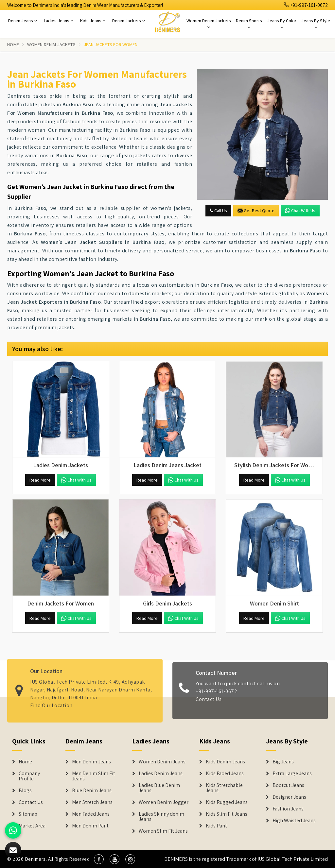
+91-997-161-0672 (306, 5)
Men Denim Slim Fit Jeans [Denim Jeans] (94, 776)
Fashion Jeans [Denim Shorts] (288, 809)
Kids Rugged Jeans (227, 802)
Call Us (218, 211)
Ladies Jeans (59, 21)
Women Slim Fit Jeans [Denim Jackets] (163, 831)
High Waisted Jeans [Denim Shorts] (294, 821)
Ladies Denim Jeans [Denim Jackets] (161, 774)
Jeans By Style (316, 24)
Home (13, 44)
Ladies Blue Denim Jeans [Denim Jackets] (159, 788)
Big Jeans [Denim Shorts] (283, 762)
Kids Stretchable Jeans (224, 788)
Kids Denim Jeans (225, 762)
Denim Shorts (249, 24)
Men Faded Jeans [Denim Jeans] (91, 814)
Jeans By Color (282, 24)
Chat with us (300, 211)
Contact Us (209, 703)
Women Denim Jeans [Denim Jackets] (162, 762)
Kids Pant (216, 826)
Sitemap (28, 814)
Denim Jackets (129, 21)
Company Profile (29, 776)
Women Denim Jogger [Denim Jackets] (164, 802)
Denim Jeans (23, 21)
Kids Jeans (93, 21)
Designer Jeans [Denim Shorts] (289, 797)
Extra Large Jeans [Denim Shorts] (292, 774)
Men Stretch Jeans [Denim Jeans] (92, 802)
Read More (40, 480)
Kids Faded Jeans (225, 774)
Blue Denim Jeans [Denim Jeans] (92, 791)
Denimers (35, 859)
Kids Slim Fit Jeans (227, 814)
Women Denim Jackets (209, 24)
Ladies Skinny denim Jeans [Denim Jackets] (161, 817)
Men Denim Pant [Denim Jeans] (90, 826)
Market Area (32, 826)
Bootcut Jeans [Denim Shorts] (288, 785)
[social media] (99, 859)
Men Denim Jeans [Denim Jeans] (91, 762)
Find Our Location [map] (51, 701)
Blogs (25, 791)
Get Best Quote (256, 211)
